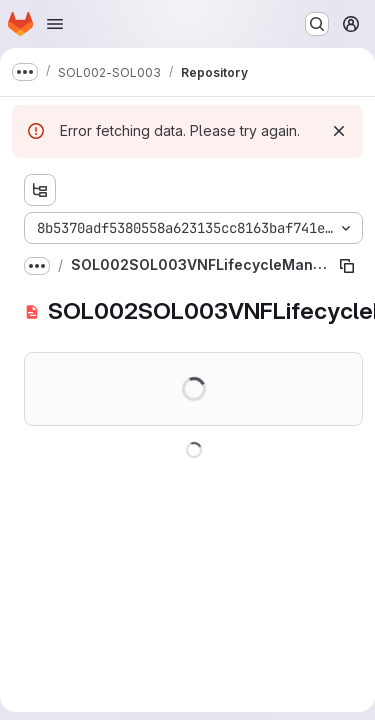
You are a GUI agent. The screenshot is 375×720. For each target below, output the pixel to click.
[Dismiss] (339, 131)
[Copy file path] (347, 266)
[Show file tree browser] (40, 190)
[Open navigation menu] (55, 24)
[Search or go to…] (317, 24)
